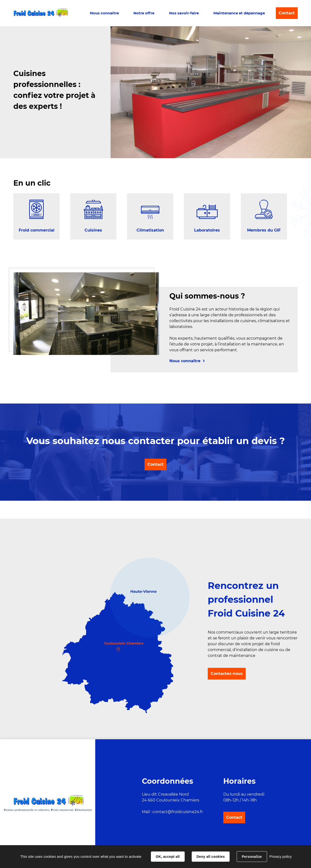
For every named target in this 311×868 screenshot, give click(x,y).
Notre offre (144, 13)
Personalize (252, 857)
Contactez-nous (227, 674)
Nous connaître (104, 13)
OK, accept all (168, 857)
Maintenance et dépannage (239, 13)
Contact (287, 13)
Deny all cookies (211, 857)
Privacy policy (281, 856)
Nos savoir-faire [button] (184, 13)
